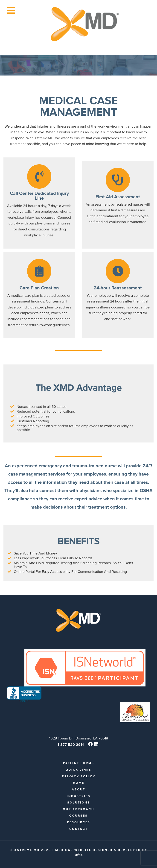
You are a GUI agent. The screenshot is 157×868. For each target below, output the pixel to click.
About (78, 789)
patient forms (79, 763)
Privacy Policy (79, 776)
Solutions (79, 802)
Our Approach (78, 809)
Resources (79, 822)
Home (79, 783)
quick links (78, 770)
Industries (79, 796)
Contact (78, 829)
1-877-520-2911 (71, 745)
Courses (78, 816)
